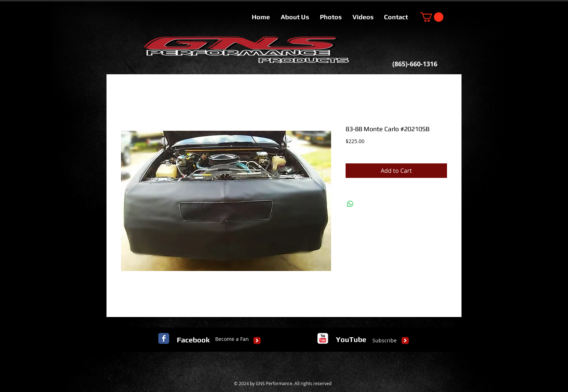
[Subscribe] (385, 341)
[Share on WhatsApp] (350, 204)
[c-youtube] (323, 338)
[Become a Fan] (232, 339)
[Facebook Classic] (164, 338)
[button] (432, 17)
